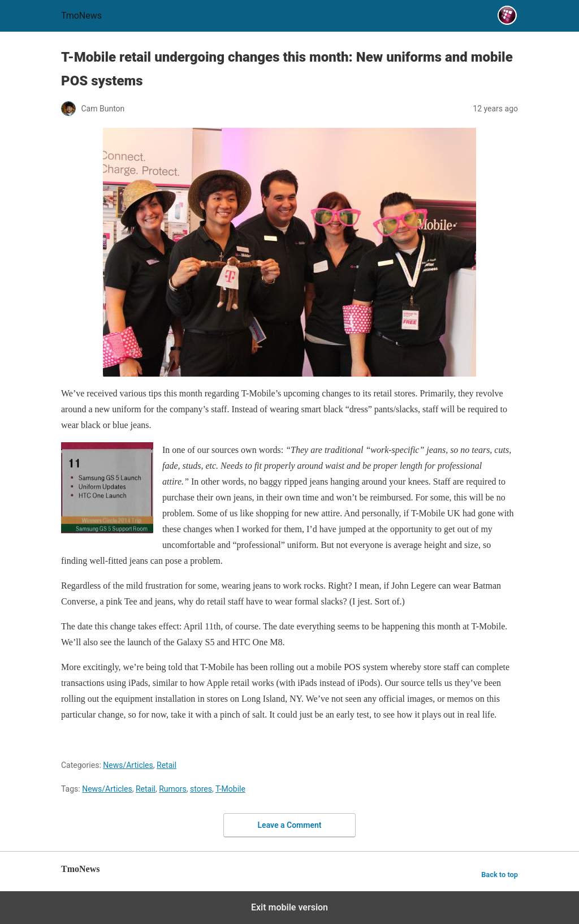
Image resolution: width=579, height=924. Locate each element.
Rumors (173, 789)
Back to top (500, 875)
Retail (167, 765)
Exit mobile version (289, 907)
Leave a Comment (290, 825)
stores (201, 789)
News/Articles (128, 765)
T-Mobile (230, 789)
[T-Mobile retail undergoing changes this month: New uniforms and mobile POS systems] (289, 252)
